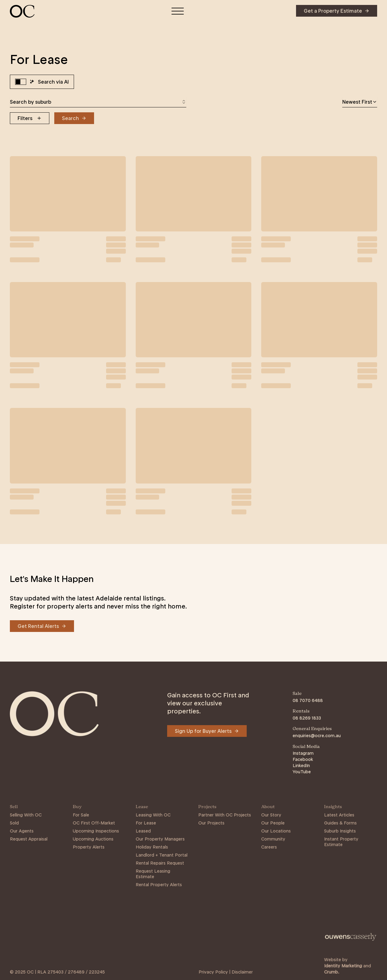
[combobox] (98, 102)
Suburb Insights (340, 831)
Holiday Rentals (152, 847)
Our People (273, 823)
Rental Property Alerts (159, 885)
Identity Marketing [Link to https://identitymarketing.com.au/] (343, 966)
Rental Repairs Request (160, 863)
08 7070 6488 (308, 700)
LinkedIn (301, 766)
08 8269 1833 (307, 718)
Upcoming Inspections (96, 831)
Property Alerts (89, 847)
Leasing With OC (153, 815)
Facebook (303, 759)
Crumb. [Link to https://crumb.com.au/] (332, 972)
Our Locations (276, 831)
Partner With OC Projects (225, 815)
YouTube (302, 772)
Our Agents (22, 831)
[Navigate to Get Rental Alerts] (42, 626)
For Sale (81, 815)
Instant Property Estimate (341, 842)
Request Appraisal (29, 839)
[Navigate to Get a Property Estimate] (337, 11)
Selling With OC (26, 815)
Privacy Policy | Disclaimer (226, 972)
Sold (14, 823)
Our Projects (211, 823)
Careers (269, 847)
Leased (143, 831)
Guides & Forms (340, 823)
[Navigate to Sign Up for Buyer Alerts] (207, 731)
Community (273, 839)
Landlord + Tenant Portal (162, 855)
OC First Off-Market (94, 823)
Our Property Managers (160, 839)
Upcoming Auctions (93, 839)
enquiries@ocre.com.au (317, 736)
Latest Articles (339, 815)
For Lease (146, 823)
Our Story (271, 815)
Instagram (303, 753)
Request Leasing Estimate (153, 874)
